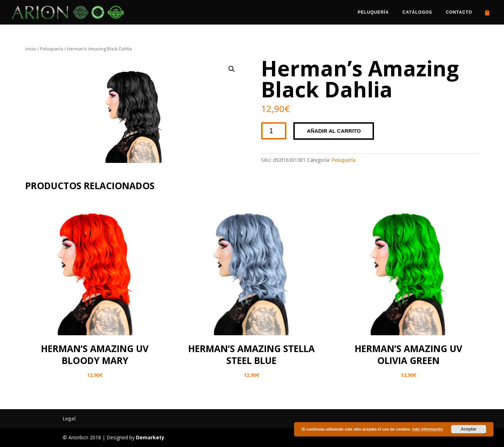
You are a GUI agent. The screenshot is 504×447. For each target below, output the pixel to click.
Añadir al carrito (334, 131)
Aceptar (469, 429)
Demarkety (150, 437)
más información (428, 429)
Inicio (31, 49)
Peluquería (373, 12)
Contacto (459, 12)
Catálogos (417, 12)
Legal (69, 418)
